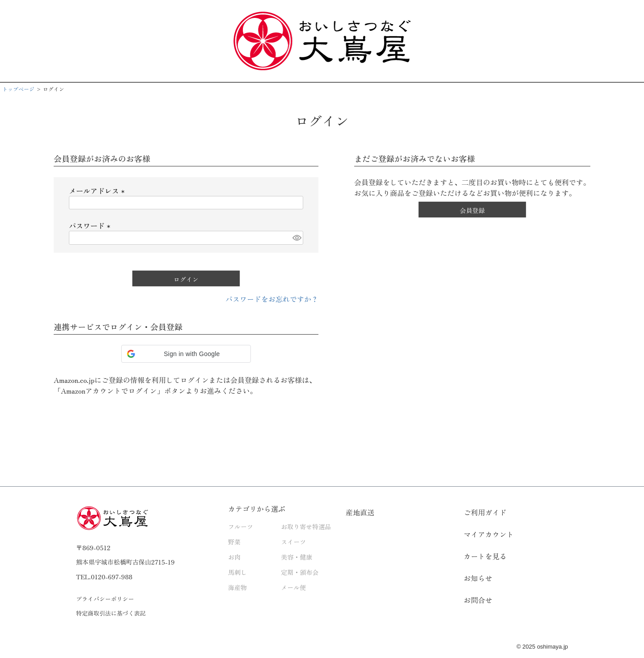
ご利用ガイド (485, 512)
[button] (186, 354)
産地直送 (360, 512)
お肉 (234, 557)
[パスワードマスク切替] (297, 238)
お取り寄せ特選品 (306, 526)
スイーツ (293, 542)
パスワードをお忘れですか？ (272, 299)
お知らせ (478, 578)
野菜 (234, 542)
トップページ (18, 89)
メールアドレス (98, 191)
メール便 (293, 587)
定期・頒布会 (300, 572)
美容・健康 (297, 557)
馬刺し (237, 572)
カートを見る (485, 556)
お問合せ (478, 600)
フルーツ (241, 526)
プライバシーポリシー (105, 599)
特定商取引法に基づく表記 (111, 613)
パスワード (91, 225)
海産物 (237, 587)
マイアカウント (489, 534)
